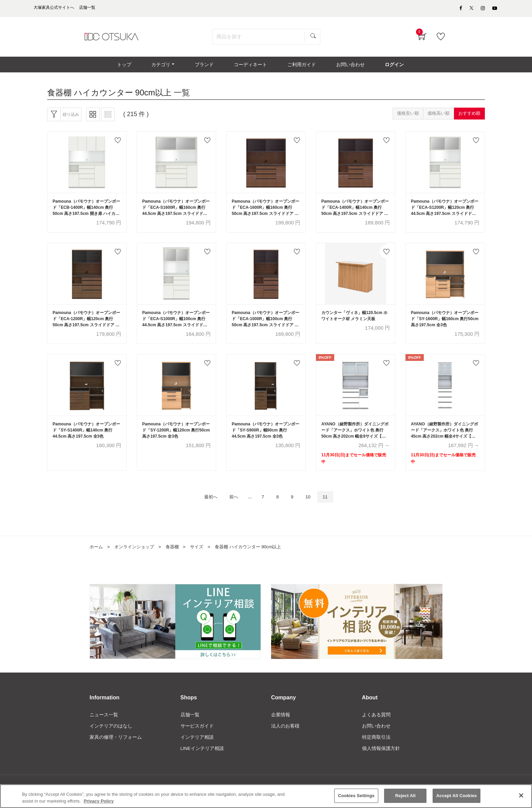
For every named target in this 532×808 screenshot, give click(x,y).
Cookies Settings (356, 797)
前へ (231, 506)
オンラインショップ (137, 556)
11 (331, 506)
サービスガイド (197, 736)
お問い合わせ (376, 736)
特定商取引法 (376, 748)
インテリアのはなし (111, 736)
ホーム (97, 556)
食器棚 (177, 556)
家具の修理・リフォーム (116, 748)
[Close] (521, 796)
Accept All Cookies (457, 797)
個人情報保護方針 (381, 759)
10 (312, 506)
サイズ (202, 556)
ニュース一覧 (104, 724)
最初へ (205, 506)
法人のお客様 (285, 736)
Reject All (405, 797)
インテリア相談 (197, 748)
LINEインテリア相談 (202, 759)
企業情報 (281, 724)
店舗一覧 (190, 724)
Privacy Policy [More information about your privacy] (99, 802)
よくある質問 (376, 724)
